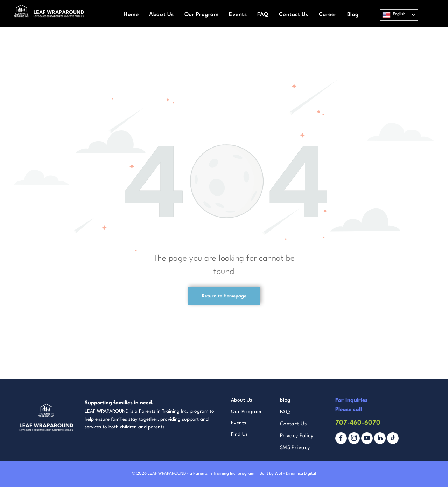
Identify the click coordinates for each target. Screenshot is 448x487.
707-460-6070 (358, 423)
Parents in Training (159, 411)
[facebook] (341, 439)
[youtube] (367, 439)
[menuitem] (131, 15)
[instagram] (354, 439)
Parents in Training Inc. (215, 474)
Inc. (185, 411)
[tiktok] (393, 439)
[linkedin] (380, 439)
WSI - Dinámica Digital (295, 474)
